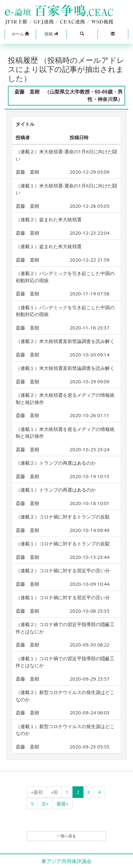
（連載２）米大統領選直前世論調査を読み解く (65, 341)
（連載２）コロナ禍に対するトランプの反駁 (63, 517)
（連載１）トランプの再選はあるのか (56, 490)
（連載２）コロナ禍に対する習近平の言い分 (63, 570)
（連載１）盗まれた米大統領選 (49, 246)
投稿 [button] (51, 34)
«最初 (37, 792)
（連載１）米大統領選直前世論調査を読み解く (65, 368)
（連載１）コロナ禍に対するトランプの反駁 (63, 544)
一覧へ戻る (66, 836)
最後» (62, 804)
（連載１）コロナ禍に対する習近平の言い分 (63, 597)
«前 (54, 792)
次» (45, 804)
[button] (20, 34)
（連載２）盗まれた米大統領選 (49, 219)
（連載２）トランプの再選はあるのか (56, 463)
